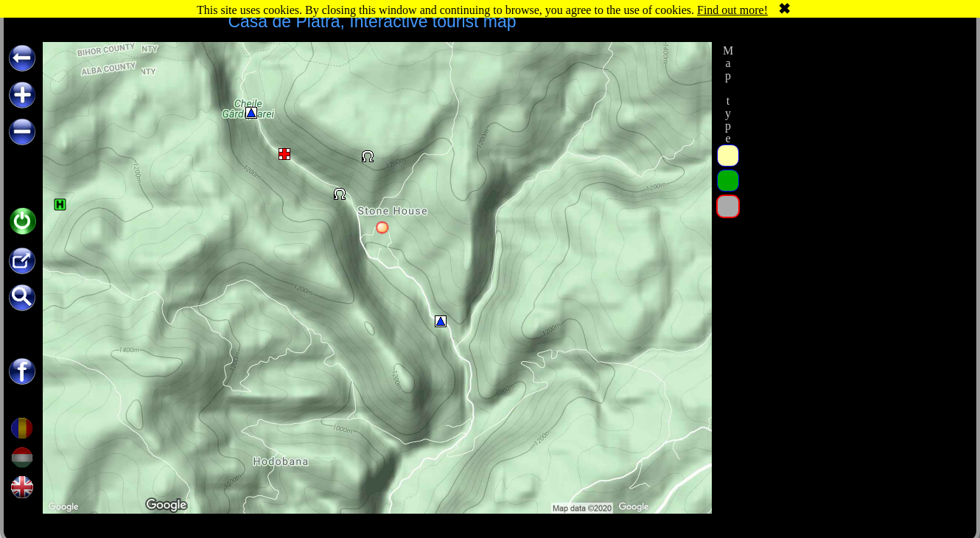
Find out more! (732, 10)
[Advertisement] (853, 134)
